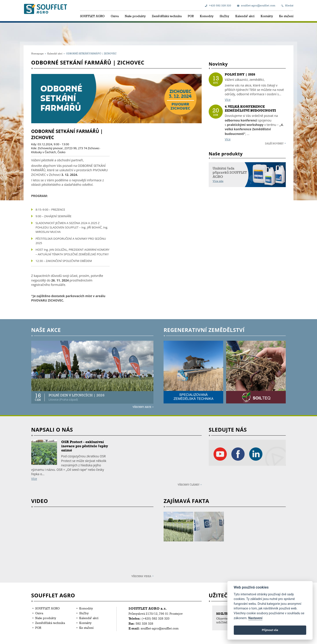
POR (191, 16)
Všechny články (189, 485)
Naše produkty (135, 16)
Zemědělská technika (167, 16)
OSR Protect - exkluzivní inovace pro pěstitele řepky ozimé (85, 446)
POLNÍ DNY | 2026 (240, 74)
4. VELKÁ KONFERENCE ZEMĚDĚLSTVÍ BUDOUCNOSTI (250, 109)
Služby (224, 16)
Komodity (207, 16)
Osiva (115, 16)
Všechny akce (142, 407)
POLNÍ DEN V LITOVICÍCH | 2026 (77, 395)
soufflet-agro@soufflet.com (258, 6)
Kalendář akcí (245, 16)
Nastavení (255, 618)
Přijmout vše (270, 630)
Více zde (218, 181)
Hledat (289, 6)
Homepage (37, 53)
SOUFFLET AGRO (92, 16)
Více (228, 100)
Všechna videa (141, 576)
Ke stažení (286, 16)
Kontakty (267, 16)
